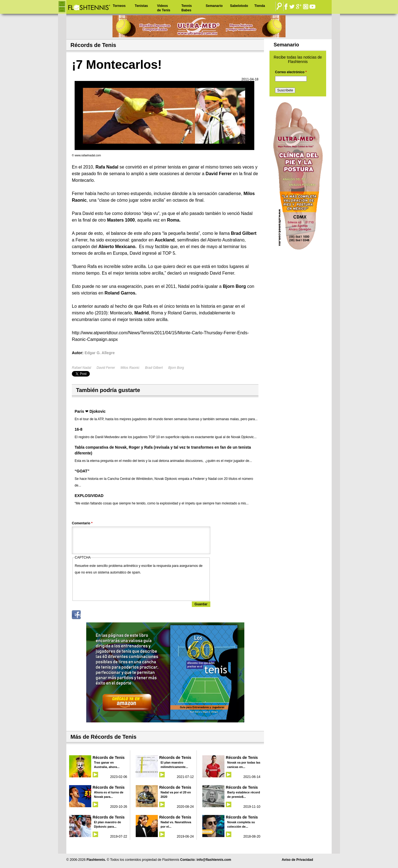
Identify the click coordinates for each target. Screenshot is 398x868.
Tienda (260, 6)
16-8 (78, 429)
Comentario (82, 523)
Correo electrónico (291, 72)
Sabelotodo (239, 6)
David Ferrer (106, 368)
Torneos (119, 6)
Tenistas (141, 6)
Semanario (214, 6)
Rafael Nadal (81, 368)
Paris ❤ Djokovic (90, 411)
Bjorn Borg (176, 368)
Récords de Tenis (109, 757)
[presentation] (117, 586)
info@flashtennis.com (214, 860)
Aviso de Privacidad (297, 860)
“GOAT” (82, 471)
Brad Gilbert (154, 368)
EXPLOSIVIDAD (89, 496)
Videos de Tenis (164, 8)
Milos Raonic (130, 368)
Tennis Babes (187, 8)
